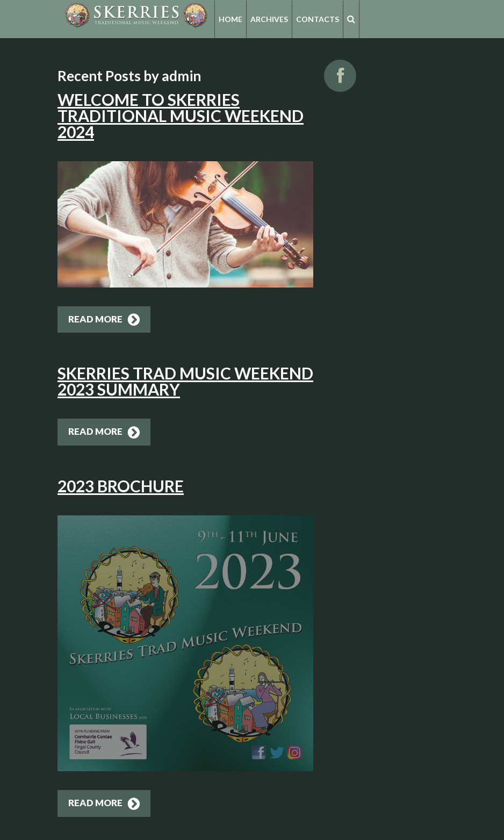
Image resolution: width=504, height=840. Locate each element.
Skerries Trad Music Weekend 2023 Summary (185, 381)
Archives (269, 19)
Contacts (318, 19)
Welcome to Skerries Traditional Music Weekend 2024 (181, 116)
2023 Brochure (121, 486)
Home (231, 19)
